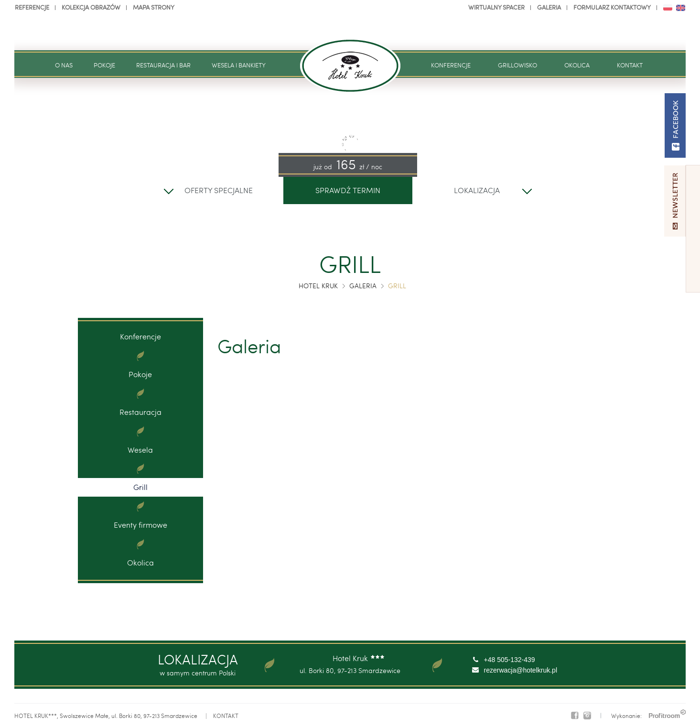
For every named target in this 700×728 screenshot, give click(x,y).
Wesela (140, 450)
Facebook (575, 716)
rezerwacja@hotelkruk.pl (521, 670)
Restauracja (140, 412)
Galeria (363, 286)
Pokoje (140, 374)
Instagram (587, 716)
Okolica (140, 562)
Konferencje (140, 336)
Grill (140, 487)
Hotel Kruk (318, 286)
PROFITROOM (667, 714)
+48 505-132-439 (510, 660)
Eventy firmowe (140, 525)
